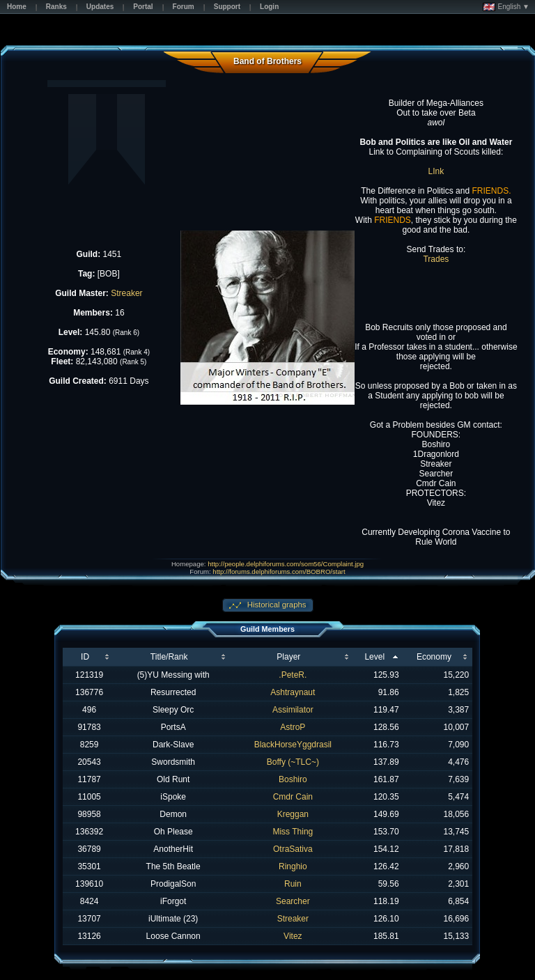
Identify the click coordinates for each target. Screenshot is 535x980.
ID (85, 657)
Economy (434, 657)
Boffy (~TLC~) (293, 762)
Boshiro (293, 779)
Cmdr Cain (293, 797)
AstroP (293, 727)
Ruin (293, 884)
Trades (436, 259)
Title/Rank (169, 657)
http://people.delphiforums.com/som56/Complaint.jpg (286, 564)
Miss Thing (293, 832)
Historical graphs (276, 605)
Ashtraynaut (293, 692)
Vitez (293, 936)
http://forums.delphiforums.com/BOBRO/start (279, 571)
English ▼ (506, 7)
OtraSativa (293, 849)
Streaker (126, 293)
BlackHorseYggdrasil (293, 745)
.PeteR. (293, 675)
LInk (436, 171)
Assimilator (293, 710)
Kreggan (293, 814)
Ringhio (293, 866)
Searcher (293, 901)
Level (374, 657)
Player (288, 657)
